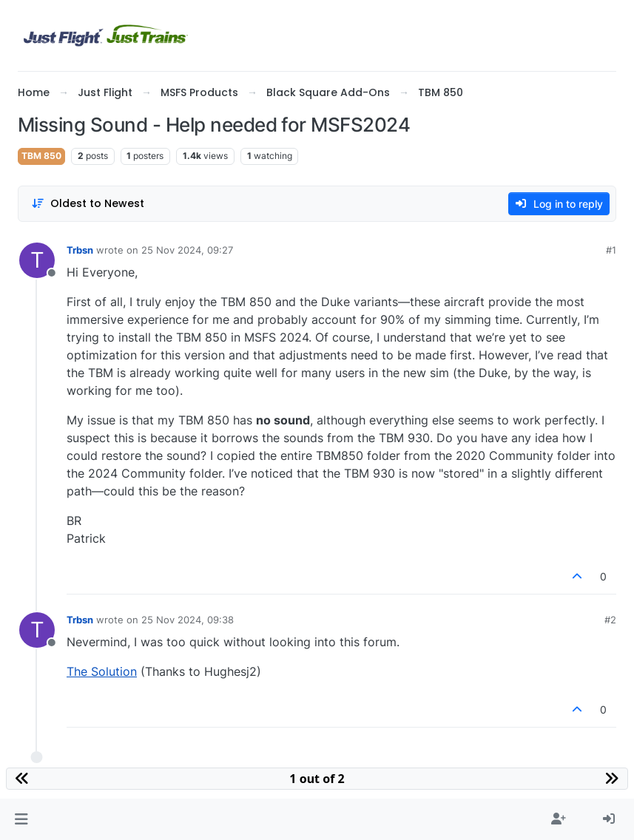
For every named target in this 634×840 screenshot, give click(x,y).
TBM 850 (41, 156)
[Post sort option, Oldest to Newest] (88, 204)
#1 (611, 250)
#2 (610, 620)
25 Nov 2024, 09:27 (187, 250)
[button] (21, 819)
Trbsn (80, 250)
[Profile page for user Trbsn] (37, 260)
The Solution (102, 671)
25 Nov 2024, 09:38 (188, 620)
